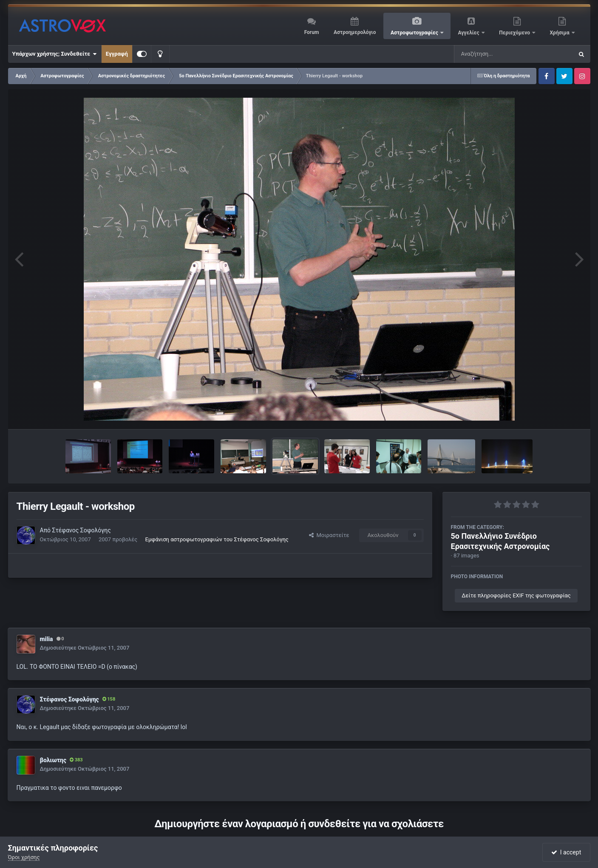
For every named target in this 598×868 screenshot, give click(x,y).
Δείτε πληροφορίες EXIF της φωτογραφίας (516, 595)
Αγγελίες (469, 33)
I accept (566, 852)
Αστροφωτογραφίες (415, 33)
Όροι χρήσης (24, 857)
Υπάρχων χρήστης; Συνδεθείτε (55, 54)
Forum (312, 32)
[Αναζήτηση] (496, 54)
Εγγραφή (117, 54)
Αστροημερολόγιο (355, 32)
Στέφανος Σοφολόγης (81, 530)
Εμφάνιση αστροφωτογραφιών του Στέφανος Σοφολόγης (217, 539)
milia (47, 639)
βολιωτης (53, 760)
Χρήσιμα (560, 33)
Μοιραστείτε (329, 535)
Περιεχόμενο (515, 33)
